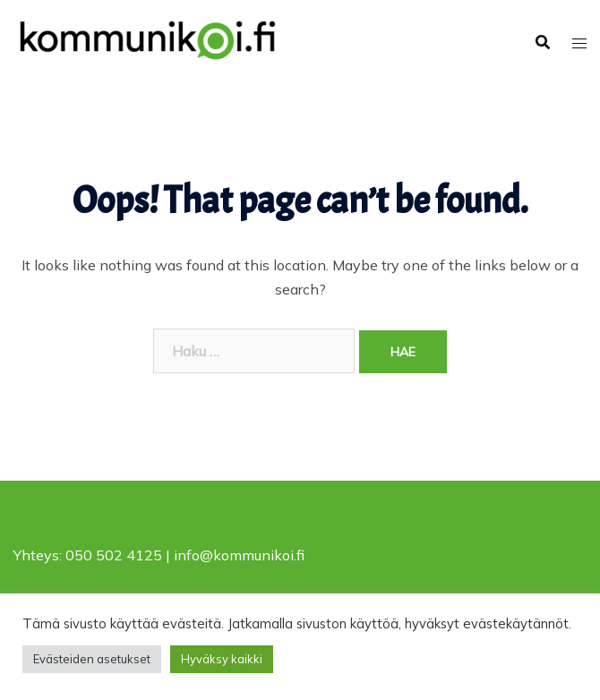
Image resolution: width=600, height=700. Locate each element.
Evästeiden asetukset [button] (92, 659)
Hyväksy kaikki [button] (222, 659)
